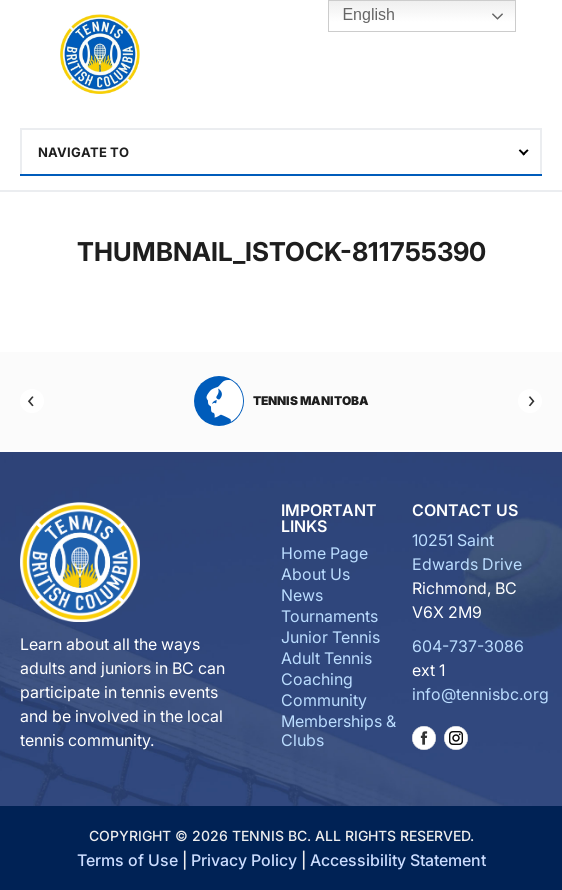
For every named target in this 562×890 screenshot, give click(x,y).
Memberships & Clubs (338, 730)
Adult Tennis (326, 658)
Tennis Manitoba (281, 401)
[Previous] (32, 401)
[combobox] (281, 152)
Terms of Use (127, 860)
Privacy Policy (244, 860)
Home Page (324, 553)
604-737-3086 (468, 646)
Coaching (317, 679)
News (302, 595)
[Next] (530, 401)
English (354, 16)
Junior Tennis (330, 637)
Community (324, 700)
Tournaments (329, 616)
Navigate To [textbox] (83, 152)
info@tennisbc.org (480, 694)
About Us (315, 574)
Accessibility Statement (398, 860)
